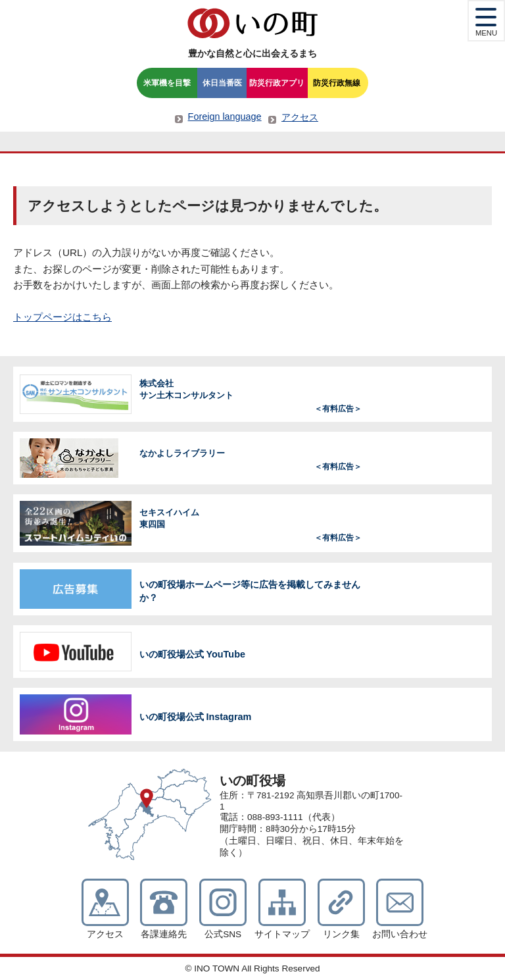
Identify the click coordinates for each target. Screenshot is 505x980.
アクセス (300, 117)
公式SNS (223, 934)
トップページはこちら (62, 317)
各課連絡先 (164, 934)
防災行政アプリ (277, 83)
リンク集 (341, 934)
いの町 (252, 23)
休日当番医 (222, 83)
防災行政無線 (337, 83)
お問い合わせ (400, 934)
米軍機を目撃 (167, 83)
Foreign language (225, 116)
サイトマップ (282, 934)
